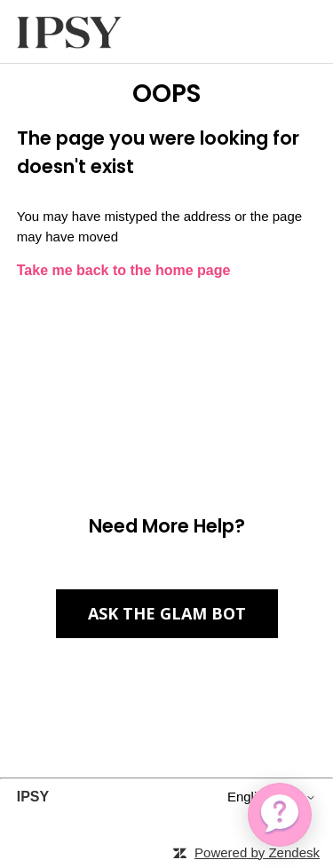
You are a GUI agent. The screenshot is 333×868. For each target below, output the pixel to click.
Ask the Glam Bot (167, 613)
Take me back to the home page (124, 270)
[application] (280, 815)
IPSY (33, 797)
